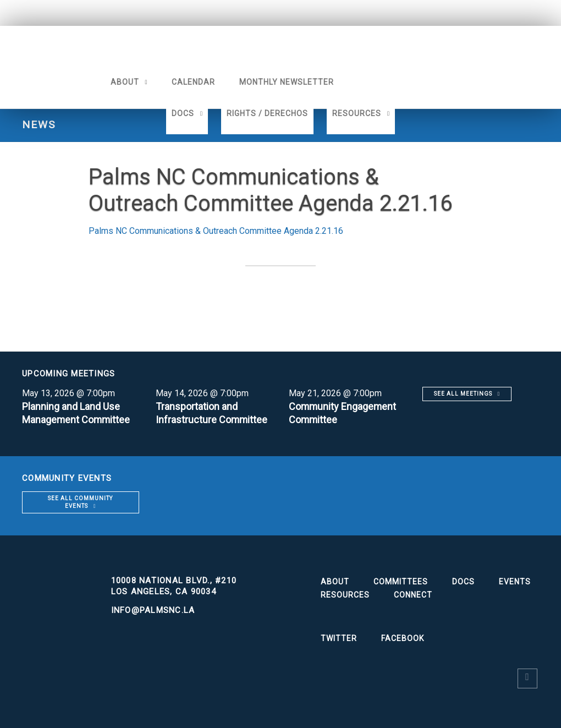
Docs (183, 113)
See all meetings (463, 394)
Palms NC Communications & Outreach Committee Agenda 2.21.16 (216, 231)
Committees (401, 582)
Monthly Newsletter (286, 82)
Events (515, 582)
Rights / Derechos (267, 113)
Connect (413, 595)
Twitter (339, 638)
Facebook (403, 638)
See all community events (80, 502)
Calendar (193, 82)
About (124, 82)
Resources (357, 113)
